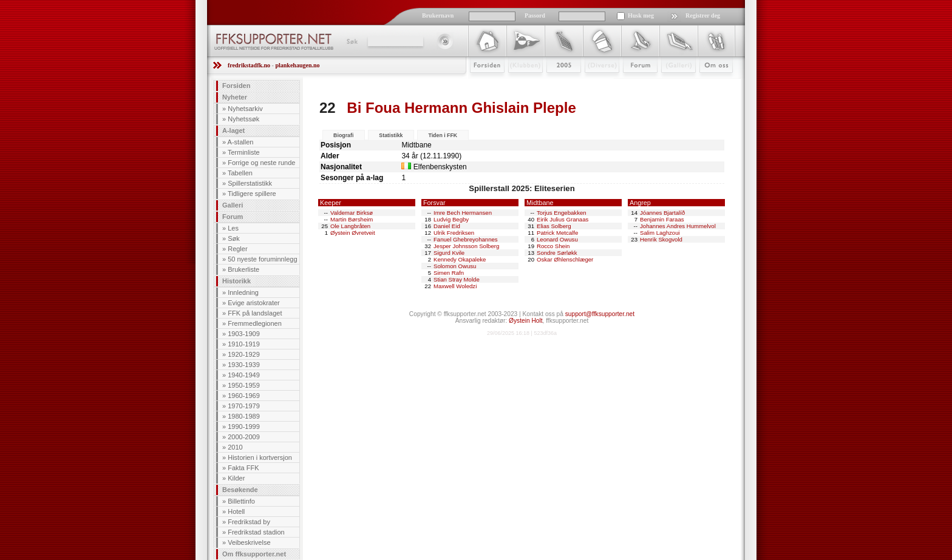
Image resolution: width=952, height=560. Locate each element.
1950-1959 (244, 385)
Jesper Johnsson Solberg (466, 246)
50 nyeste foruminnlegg (262, 259)
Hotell (236, 511)
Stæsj (592, 83)
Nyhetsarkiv (245, 109)
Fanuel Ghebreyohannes (466, 239)
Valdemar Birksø (352, 213)
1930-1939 (244, 365)
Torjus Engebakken (562, 213)
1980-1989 (244, 416)
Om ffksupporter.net (254, 554)
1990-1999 (244, 427)
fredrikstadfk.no (249, 65)
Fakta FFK (243, 468)
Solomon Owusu (455, 266)
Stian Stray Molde (457, 279)
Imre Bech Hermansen (463, 213)
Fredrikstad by (249, 522)
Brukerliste (243, 269)
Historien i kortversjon (260, 457)
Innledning (243, 292)
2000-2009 (244, 437)
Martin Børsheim (352, 219)
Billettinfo (241, 501)
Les (233, 228)
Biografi (343, 135)
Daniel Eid (447, 226)
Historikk (236, 281)
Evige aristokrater (254, 303)
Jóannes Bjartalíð (662, 213)
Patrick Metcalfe (557, 233)
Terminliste (244, 152)
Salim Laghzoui (660, 233)
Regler (237, 249)
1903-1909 (244, 334)
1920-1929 (244, 354)
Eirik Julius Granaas (563, 219)
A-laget (233, 130)
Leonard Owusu (557, 239)
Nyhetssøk (243, 119)
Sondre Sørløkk (557, 253)
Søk (351, 41)
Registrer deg (703, 15)
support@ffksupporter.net (600, 314)
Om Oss (711, 83)
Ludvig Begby (451, 219)
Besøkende (240, 490)
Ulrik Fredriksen (454, 233)
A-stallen (241, 142)
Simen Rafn (449, 273)
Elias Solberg (554, 226)
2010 (235, 447)
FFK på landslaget (255, 313)
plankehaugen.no (297, 65)
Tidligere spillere (252, 194)
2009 (553, 83)
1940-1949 (244, 375)
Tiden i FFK (443, 135)
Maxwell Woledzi (455, 286)
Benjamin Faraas (662, 219)
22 (328, 108)
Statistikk (391, 135)
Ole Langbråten (350, 226)
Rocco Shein (553, 246)
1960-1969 (244, 396)
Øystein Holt (525, 321)
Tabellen (240, 173)
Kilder (236, 478)
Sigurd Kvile (449, 253)
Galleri (670, 83)
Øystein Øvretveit (353, 233)
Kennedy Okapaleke (460, 259)
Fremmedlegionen (255, 323)
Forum (632, 83)
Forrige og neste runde (261, 163)
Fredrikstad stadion (256, 532)
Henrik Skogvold (661, 239)
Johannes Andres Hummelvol (678, 226)
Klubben (520, 83)
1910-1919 (244, 344)
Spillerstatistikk (250, 183)
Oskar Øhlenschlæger (565, 259)
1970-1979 (244, 406)
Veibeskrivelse (249, 542)
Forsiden (482, 83)
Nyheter (235, 97)
